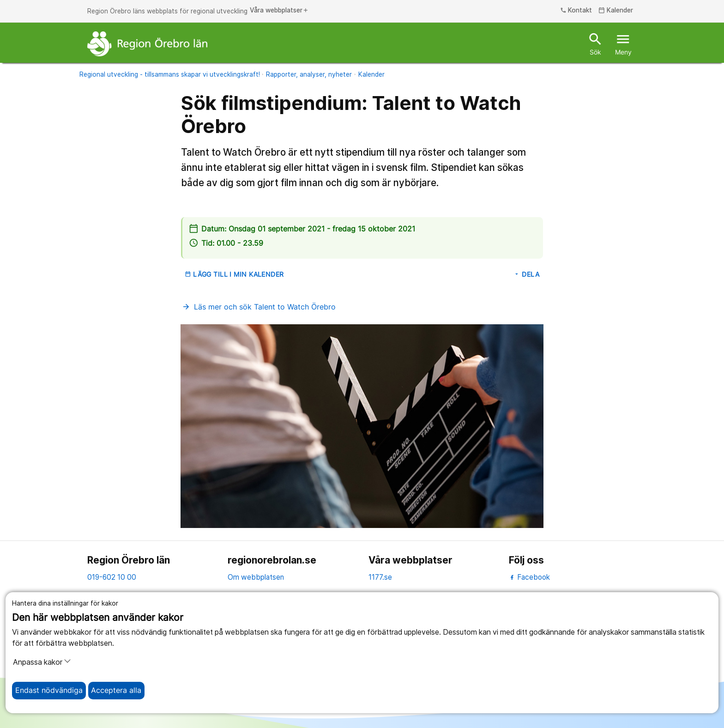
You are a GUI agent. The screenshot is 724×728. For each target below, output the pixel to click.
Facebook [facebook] (529, 577)
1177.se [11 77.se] (380, 577)
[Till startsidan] (147, 44)
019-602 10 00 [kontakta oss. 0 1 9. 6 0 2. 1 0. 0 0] (112, 577)
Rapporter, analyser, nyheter (309, 74)
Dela (526, 274)
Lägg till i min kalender (234, 274)
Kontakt (576, 11)
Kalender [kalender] (616, 11)
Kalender (371, 74)
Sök (595, 43)
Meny (623, 43)
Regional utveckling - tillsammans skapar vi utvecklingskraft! (170, 74)
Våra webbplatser (279, 11)
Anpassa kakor (42, 662)
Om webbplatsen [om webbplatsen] (256, 577)
